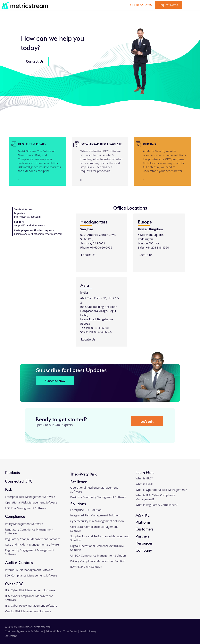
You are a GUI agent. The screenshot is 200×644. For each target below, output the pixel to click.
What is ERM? (144, 484)
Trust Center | (72, 631)
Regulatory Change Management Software (33, 539)
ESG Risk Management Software (26, 508)
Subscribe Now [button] (55, 381)
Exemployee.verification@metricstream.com (38, 234)
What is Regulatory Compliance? (156, 505)
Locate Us (88, 255)
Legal (83, 631)
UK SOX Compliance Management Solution (98, 555)
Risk (9, 489)
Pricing (149, 144)
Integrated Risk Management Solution (95, 515)
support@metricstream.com (30, 225)
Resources (144, 543)
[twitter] (180, 634)
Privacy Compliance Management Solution (98, 561)
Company (144, 550)
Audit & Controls (19, 562)
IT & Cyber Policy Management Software (31, 606)
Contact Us (35, 61)
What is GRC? (144, 478)
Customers (145, 529)
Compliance (15, 516)
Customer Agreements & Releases (25, 631)
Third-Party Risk (83, 474)
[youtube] (189, 634)
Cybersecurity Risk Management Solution (97, 521)
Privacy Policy (53, 631)
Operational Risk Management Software (31, 502)
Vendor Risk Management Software (28, 611)
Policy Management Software (24, 524)
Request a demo (32, 144)
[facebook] (171, 634)
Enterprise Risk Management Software (30, 497)
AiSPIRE (142, 515)
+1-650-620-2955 (141, 5)
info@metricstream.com (27, 217)
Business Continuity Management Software (98, 497)
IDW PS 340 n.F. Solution (86, 567)
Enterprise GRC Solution (86, 510)
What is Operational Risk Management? (161, 490)
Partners (143, 536)
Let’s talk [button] (147, 421)
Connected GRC (19, 481)
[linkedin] (162, 634)
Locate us (145, 255)
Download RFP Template (101, 144)
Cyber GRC (14, 583)
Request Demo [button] (168, 5)
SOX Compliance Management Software (31, 575)
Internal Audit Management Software (29, 570)
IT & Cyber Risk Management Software (30, 590)
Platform (143, 522)
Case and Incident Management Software (32, 544)
